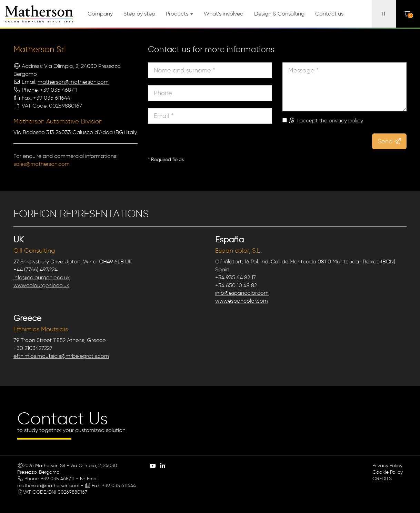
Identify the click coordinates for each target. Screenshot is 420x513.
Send (389, 141)
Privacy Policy (387, 466)
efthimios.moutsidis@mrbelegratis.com (61, 356)
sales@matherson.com (42, 164)
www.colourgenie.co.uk (41, 285)
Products (179, 14)
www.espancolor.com (242, 301)
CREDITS (382, 479)
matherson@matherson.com (73, 82)
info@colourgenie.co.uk (42, 277)
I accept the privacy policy (326, 120)
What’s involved (224, 14)
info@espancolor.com (242, 293)
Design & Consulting (279, 14)
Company (100, 14)
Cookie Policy (388, 472)
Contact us (329, 14)
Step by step (139, 14)
